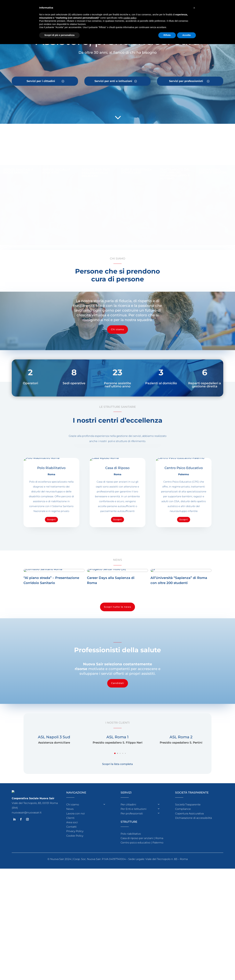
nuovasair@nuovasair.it (27, 871)
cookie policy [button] (130, 18)
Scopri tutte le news (117, 665)
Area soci (72, 880)
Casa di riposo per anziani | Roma (142, 896)
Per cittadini (128, 863)
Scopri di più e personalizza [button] (59, 35)
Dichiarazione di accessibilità (193, 876)
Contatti (71, 885)
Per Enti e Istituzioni (133, 867)
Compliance (183, 867)
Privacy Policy (75, 889)
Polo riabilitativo (131, 892)
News (70, 867)
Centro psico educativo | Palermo (142, 901)
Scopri (51, 519)
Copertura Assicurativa (189, 872)
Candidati (118, 741)
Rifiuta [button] (167, 35)
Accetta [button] (186, 35)
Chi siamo (117, 329)
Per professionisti (132, 872)
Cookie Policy (75, 894)
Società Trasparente (188, 863)
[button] (115, 811)
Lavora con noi (75, 872)
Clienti (70, 876)
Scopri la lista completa (117, 822)
